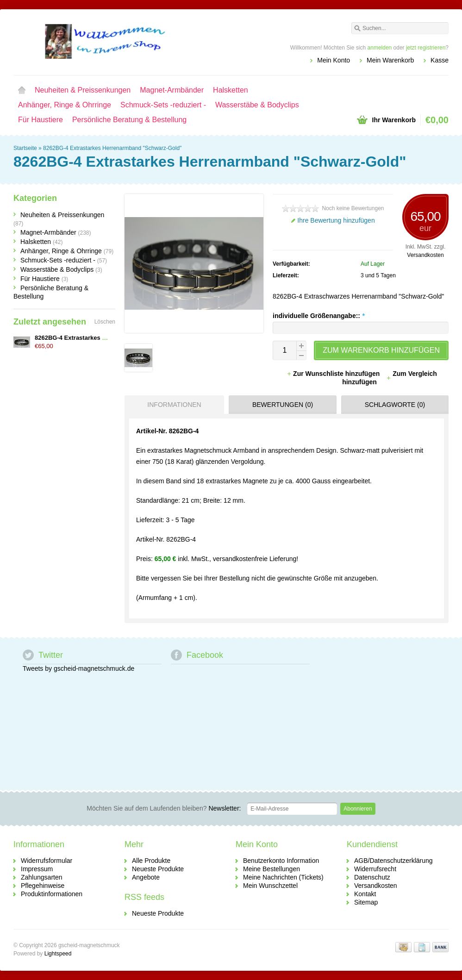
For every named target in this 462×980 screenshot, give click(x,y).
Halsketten (231, 90)
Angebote (146, 877)
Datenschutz (372, 877)
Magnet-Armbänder (172, 90)
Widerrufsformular (47, 861)
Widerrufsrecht (375, 869)
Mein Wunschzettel (270, 886)
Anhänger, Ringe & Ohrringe (65, 105)
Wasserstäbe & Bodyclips (257, 105)
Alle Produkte (151, 861)
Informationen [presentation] (174, 405)
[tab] (172, 405)
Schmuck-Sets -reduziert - (163, 105)
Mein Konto (334, 60)
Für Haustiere (41, 120)
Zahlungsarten (42, 877)
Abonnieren (358, 809)
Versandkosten (425, 255)
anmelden (380, 48)
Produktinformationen (52, 894)
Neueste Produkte (158, 869)
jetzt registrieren (426, 48)
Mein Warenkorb (390, 60)
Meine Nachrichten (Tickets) (283, 877)
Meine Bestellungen (272, 869)
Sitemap (366, 902)
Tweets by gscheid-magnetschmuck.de (78, 668)
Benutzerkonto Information (281, 861)
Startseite (22, 90)
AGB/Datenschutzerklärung (393, 861)
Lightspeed (58, 954)
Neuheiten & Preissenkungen (83, 90)
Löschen (105, 322)
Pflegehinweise (43, 886)
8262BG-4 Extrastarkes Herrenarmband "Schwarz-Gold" (112, 148)
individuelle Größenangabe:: (318, 316)
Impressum (37, 869)
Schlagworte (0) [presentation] (395, 405)
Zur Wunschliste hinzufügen (334, 374)
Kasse (440, 60)
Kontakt (365, 894)
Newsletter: (164, 808)
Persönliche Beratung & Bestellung (129, 120)
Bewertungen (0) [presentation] (283, 405)
